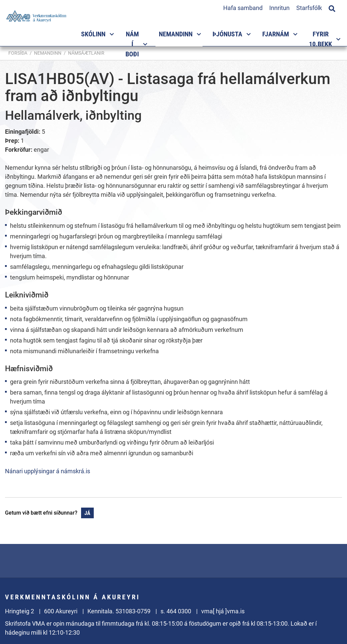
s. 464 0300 (176, 611)
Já (87, 513)
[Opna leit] (332, 8)
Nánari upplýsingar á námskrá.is (48, 471)
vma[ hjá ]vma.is (223, 611)
